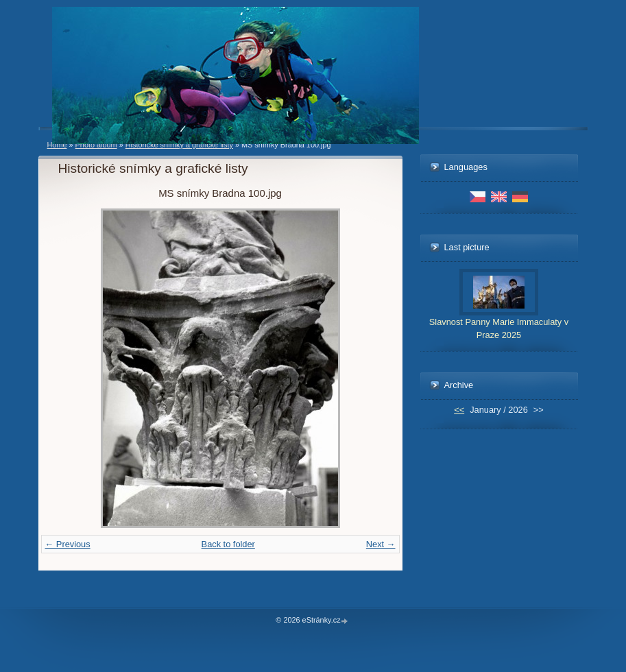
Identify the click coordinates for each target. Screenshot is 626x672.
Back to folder (228, 544)
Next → (381, 544)
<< (459, 410)
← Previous (68, 544)
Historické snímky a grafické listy (179, 145)
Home (57, 145)
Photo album (96, 145)
